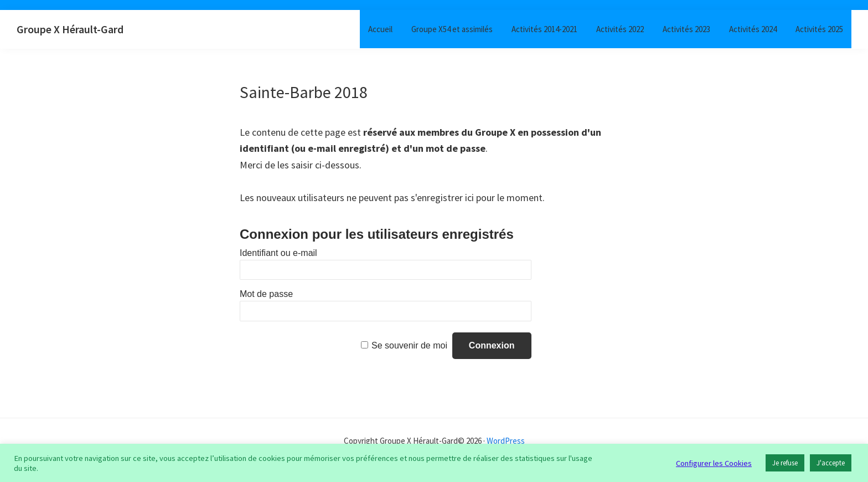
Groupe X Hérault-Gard (70, 29)
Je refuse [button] (785, 463)
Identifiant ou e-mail (278, 253)
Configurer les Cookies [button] (714, 463)
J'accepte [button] (831, 463)
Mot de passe (266, 294)
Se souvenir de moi (409, 345)
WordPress (506, 441)
